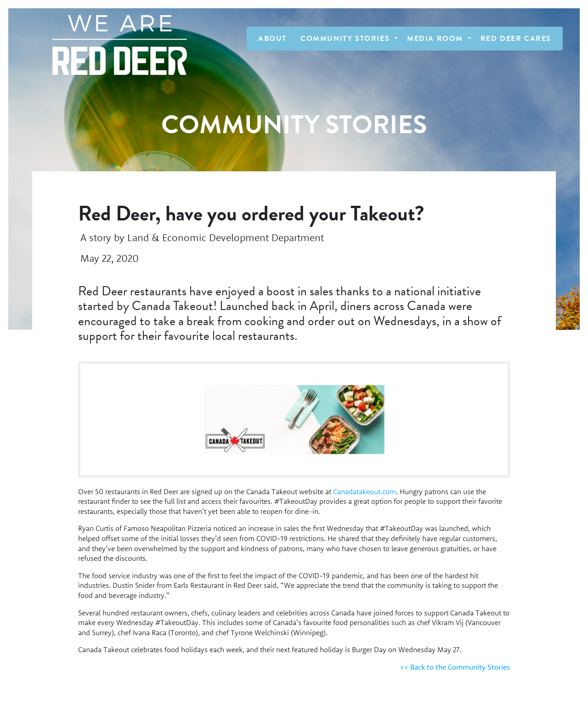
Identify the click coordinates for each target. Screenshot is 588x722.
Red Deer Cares (516, 39)
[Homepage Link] (115, 45)
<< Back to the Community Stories (455, 667)
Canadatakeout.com (365, 491)
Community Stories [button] (346, 39)
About (272, 39)
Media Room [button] (436, 39)
